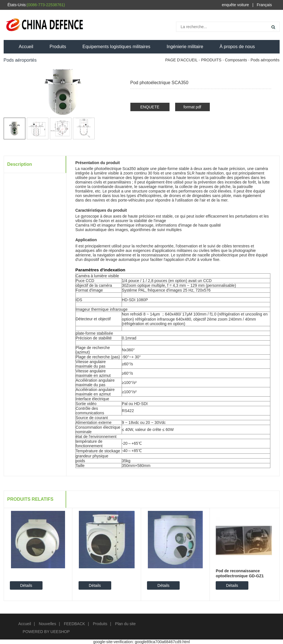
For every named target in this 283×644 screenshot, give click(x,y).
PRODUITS (211, 60)
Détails (26, 585)
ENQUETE (150, 107)
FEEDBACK (74, 624)
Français (264, 5)
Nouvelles (47, 624)
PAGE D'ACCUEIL (181, 60)
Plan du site (125, 624)
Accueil (26, 47)
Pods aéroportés (265, 60)
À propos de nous (237, 47)
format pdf (192, 107)
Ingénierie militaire (185, 47)
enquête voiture (236, 5)
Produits (58, 47)
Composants (236, 60)
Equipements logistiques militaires (116, 47)
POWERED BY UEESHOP (46, 632)
